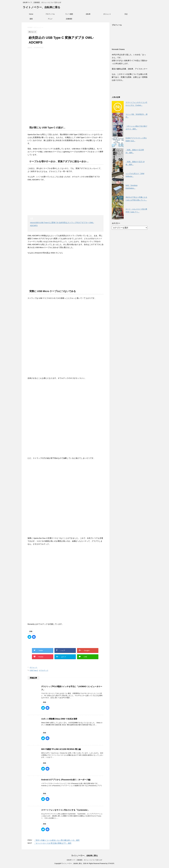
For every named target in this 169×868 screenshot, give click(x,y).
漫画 (31, 19)
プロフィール (50, 14)
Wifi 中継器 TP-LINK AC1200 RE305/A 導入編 (61, 749)
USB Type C (34, 670)
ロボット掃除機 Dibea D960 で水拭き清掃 (59, 719)
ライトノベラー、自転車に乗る (42, 8)
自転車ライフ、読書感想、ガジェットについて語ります (84, 860)
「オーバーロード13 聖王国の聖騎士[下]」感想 (53, 843)
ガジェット (107, 14)
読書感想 (69, 19)
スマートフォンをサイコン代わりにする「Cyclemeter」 (65, 810)
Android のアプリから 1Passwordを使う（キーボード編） (67, 780)
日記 (126, 14)
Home (31, 14)
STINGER (111, 863)
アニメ (50, 19)
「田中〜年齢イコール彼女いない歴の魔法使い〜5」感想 (57, 840)
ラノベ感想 (69, 14)
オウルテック (44, 670)
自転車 (88, 14)
